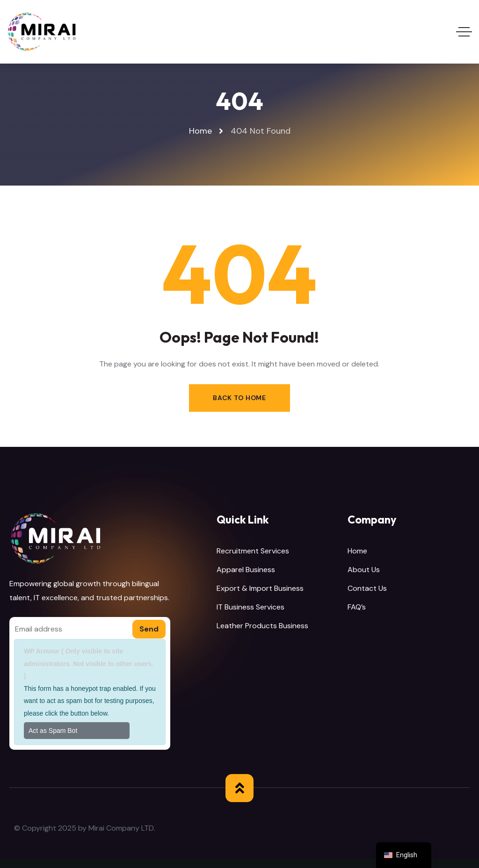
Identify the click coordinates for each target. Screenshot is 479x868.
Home (357, 551)
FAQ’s (357, 607)
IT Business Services (250, 607)
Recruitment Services (253, 551)
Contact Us (367, 588)
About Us (364, 570)
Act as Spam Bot (53, 731)
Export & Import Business (260, 588)
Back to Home (239, 398)
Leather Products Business (262, 626)
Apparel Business (246, 570)
